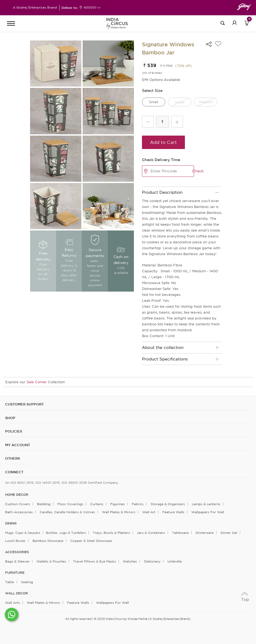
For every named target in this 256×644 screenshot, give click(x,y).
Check (198, 171)
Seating (27, 582)
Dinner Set (229, 533)
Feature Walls (173, 512)
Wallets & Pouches (51, 561)
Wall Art (149, 512)
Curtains (97, 504)
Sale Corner (37, 382)
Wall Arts (12, 603)
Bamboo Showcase (48, 541)
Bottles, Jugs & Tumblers (66, 533)
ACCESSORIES (17, 552)
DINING (11, 523)
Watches (130, 561)
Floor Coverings (70, 504)
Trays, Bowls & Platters (111, 533)
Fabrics (138, 504)
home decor (17, 495)
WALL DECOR (17, 593)
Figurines (118, 504)
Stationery (152, 561)
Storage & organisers (168, 504)
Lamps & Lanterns (206, 504)
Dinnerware (205, 533)
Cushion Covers (18, 504)
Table (10, 582)
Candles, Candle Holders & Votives (67, 512)
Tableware (180, 533)
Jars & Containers (151, 533)
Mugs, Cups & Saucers (23, 533)
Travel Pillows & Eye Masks (94, 561)
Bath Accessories (19, 512)
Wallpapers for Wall (208, 512)
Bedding (44, 504)
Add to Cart (163, 142)
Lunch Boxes (15, 541)
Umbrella (175, 561)
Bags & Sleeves (17, 561)
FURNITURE (15, 573)
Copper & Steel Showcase (91, 541)
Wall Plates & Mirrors (119, 512)
